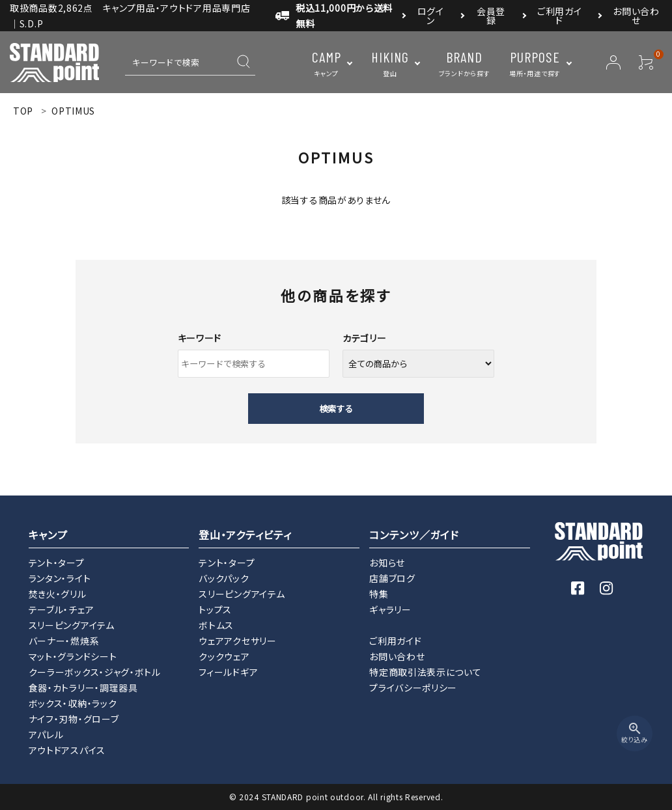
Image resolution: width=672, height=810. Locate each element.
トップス (215, 609)
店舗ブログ (392, 578)
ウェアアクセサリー (237, 641)
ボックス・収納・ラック (73, 703)
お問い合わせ (636, 16)
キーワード (200, 338)
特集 (379, 594)
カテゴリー (365, 338)
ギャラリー (390, 609)
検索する (336, 409)
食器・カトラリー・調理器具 (83, 688)
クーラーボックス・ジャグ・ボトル (95, 672)
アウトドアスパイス (67, 750)
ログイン (431, 16)
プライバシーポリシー (413, 688)
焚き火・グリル (58, 594)
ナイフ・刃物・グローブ (74, 719)
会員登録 (491, 16)
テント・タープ (57, 563)
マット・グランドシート (73, 656)
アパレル (46, 734)
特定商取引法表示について (425, 672)
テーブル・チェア (62, 609)
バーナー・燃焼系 (64, 641)
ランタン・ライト (60, 578)
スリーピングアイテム (72, 625)
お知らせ (387, 563)
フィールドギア (228, 672)
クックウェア (224, 656)
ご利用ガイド (560, 16)
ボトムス (216, 625)
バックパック (224, 578)
